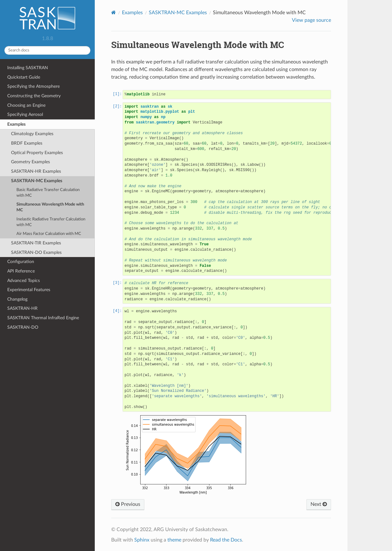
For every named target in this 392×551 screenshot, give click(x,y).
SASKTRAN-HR (22, 308)
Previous (128, 504)
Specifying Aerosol (25, 114)
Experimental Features (29, 290)
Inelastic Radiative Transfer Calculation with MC (51, 222)
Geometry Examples (30, 162)
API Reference (21, 271)
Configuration (21, 262)
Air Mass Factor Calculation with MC (49, 234)
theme (174, 540)
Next (319, 504)
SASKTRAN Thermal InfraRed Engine (43, 318)
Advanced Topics (24, 281)
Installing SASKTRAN (28, 68)
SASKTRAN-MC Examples (37, 181)
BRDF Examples (27, 143)
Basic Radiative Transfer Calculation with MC (48, 193)
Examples (16, 124)
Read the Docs (226, 540)
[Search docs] (47, 50)
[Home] (114, 12)
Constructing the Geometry (34, 96)
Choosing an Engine (26, 105)
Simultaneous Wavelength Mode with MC (50, 207)
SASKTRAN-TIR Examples (36, 243)
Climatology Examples (32, 134)
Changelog (17, 299)
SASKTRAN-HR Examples (36, 171)
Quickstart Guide (24, 77)
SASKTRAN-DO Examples (36, 252)
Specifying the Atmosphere (33, 86)
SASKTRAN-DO (23, 327)
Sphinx (142, 540)
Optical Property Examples (37, 153)
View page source (311, 20)
